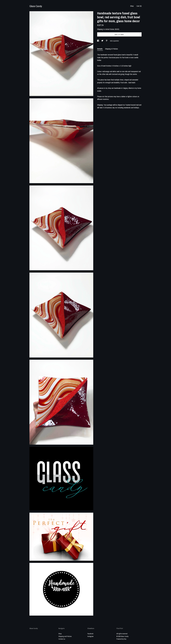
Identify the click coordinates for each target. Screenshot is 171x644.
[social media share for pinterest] (107, 41)
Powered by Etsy (121, 639)
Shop (132, 6)
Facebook (90, 634)
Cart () (139, 6)
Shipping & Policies (112, 49)
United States (110, 29)
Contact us (62, 639)
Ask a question (114, 41)
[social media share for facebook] (98, 41)
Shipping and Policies (65, 636)
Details (100, 49)
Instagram (90, 636)
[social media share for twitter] (103, 41)
